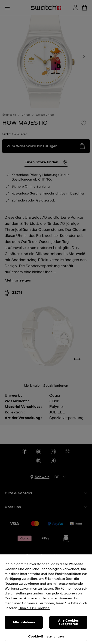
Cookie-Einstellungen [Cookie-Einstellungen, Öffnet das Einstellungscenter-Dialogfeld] (46, 637)
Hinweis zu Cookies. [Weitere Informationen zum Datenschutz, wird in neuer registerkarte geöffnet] (34, 608)
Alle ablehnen (24, 622)
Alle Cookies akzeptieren (68, 622)
